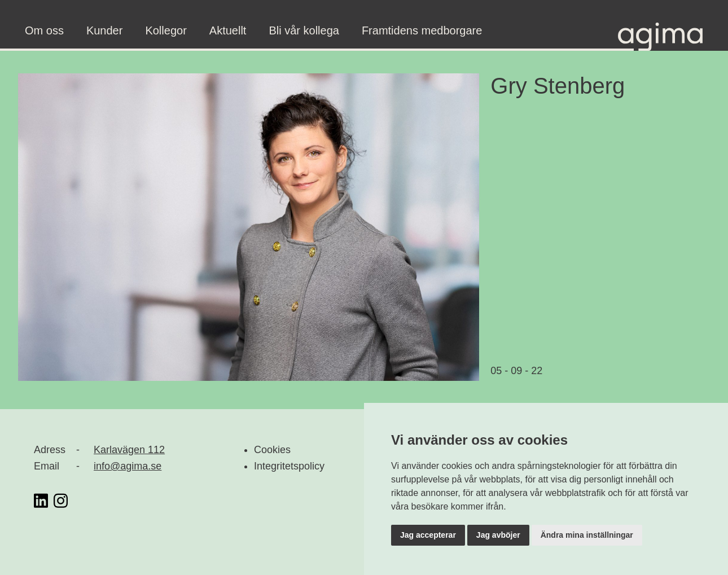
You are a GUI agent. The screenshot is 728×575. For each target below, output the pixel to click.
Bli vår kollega (304, 30)
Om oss (44, 30)
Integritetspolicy (289, 466)
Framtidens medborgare (422, 30)
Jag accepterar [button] (428, 535)
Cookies (272, 450)
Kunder (105, 30)
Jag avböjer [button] (498, 535)
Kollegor (166, 30)
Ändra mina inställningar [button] (587, 535)
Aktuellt (228, 30)
